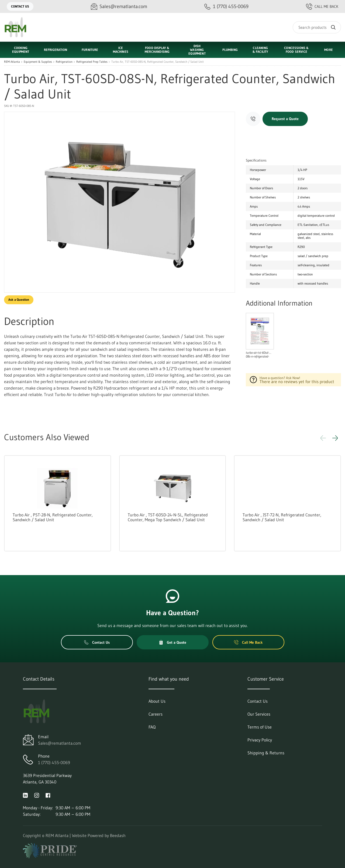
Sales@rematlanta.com (60, 743)
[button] (335, 438)
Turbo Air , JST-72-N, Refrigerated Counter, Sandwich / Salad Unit (282, 517)
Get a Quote (172, 642)
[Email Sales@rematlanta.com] (119, 7)
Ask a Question (19, 300)
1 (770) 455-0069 (54, 762)
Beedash (118, 835)
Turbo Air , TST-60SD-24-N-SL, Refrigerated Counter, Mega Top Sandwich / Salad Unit (168, 517)
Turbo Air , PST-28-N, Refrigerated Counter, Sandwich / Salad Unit (53, 517)
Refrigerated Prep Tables (92, 62)
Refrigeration (64, 62)
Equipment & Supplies (38, 62)
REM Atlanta (12, 62)
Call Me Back (322, 6)
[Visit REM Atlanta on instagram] (37, 795)
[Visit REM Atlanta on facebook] (48, 795)
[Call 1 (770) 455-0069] (226, 7)
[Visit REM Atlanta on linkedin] (25, 795)
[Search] (317, 27)
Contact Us (20, 6)
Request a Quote (285, 119)
